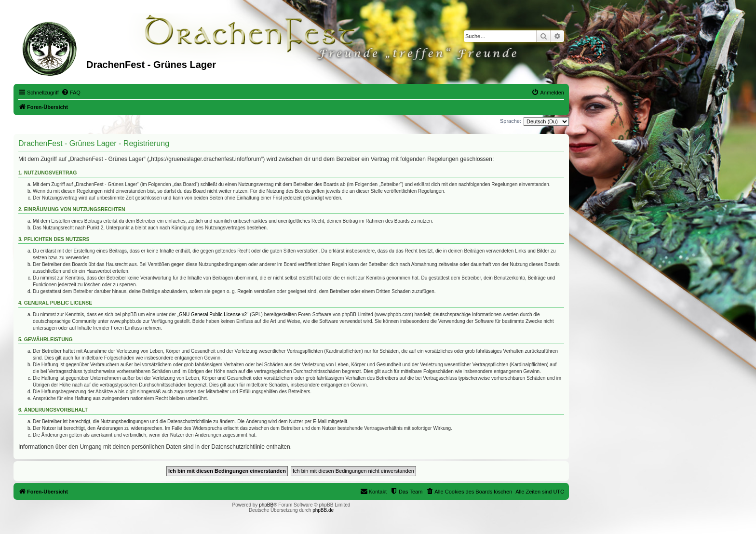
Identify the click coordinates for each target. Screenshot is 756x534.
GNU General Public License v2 (213, 314)
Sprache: (511, 121)
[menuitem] (71, 93)
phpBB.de (323, 510)
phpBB (266, 505)
